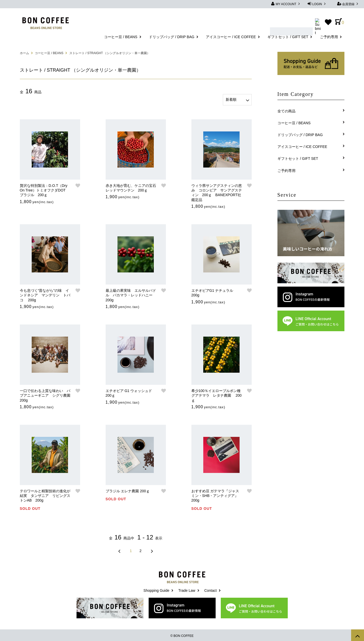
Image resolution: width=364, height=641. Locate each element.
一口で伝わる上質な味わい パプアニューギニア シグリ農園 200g (45, 394)
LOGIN (317, 4)
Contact (210, 589)
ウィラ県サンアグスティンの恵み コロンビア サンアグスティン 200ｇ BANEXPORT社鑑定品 (217, 191)
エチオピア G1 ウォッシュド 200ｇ (129, 392)
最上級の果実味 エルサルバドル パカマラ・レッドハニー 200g (131, 294)
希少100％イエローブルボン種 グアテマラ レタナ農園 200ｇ (217, 394)
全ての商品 (286, 111)
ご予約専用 (329, 37)
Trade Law (187, 589)
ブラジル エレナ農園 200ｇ (128, 490)
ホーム (24, 53)
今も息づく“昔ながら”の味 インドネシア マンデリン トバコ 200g (45, 294)
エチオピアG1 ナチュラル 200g (214, 292)
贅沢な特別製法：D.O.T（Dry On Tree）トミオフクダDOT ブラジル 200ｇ (45, 189)
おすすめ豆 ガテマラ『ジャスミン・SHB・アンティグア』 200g (217, 494)
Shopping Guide (156, 589)
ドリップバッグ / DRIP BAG (172, 37)
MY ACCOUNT (286, 4)
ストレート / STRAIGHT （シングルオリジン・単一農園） (110, 53)
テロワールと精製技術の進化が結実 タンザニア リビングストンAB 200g (45, 494)
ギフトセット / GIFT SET (288, 37)
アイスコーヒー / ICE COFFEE (231, 37)
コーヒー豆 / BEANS (121, 37)
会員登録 (348, 4)
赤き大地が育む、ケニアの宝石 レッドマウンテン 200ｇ (131, 187)
